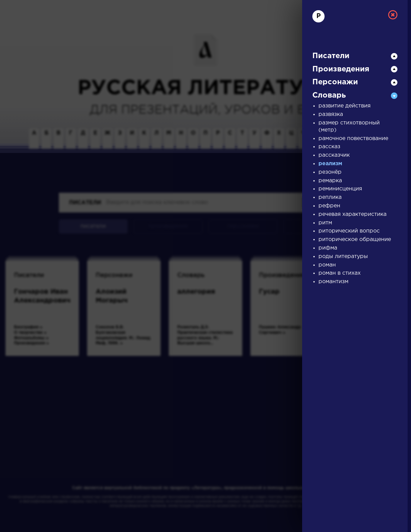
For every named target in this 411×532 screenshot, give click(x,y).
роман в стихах (340, 273)
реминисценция (340, 189)
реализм (330, 164)
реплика (330, 197)
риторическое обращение (355, 239)
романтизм (333, 282)
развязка (331, 114)
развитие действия (344, 106)
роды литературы (343, 256)
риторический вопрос (349, 231)
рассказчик (334, 155)
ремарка (330, 181)
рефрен (329, 206)
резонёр (330, 172)
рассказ (329, 147)
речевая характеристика (352, 214)
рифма (328, 248)
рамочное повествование (353, 139)
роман (327, 265)
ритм (325, 223)
